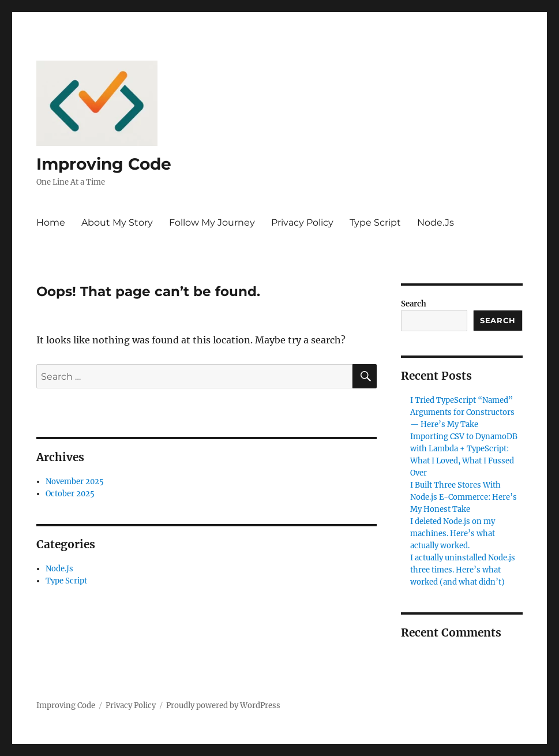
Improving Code (104, 164)
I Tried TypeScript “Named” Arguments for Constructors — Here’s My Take (462, 412)
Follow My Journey (212, 222)
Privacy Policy (302, 222)
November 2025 (75, 482)
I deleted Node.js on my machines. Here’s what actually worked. (453, 534)
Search (414, 304)
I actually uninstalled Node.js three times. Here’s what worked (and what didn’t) (463, 570)
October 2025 (70, 494)
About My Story (117, 222)
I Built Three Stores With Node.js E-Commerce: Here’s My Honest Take (464, 497)
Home (51, 222)
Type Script (375, 222)
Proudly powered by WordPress (223, 706)
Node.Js (436, 222)
